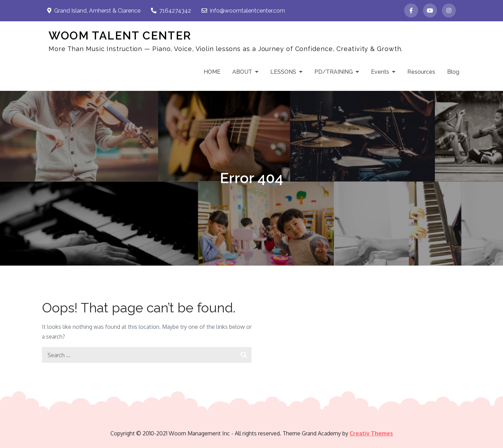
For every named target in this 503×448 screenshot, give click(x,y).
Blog (453, 72)
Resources (421, 72)
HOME (212, 72)
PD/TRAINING (334, 72)
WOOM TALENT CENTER (120, 35)
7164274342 (171, 11)
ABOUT (242, 72)
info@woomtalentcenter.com (243, 11)
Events (380, 72)
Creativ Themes (371, 433)
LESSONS (283, 72)
